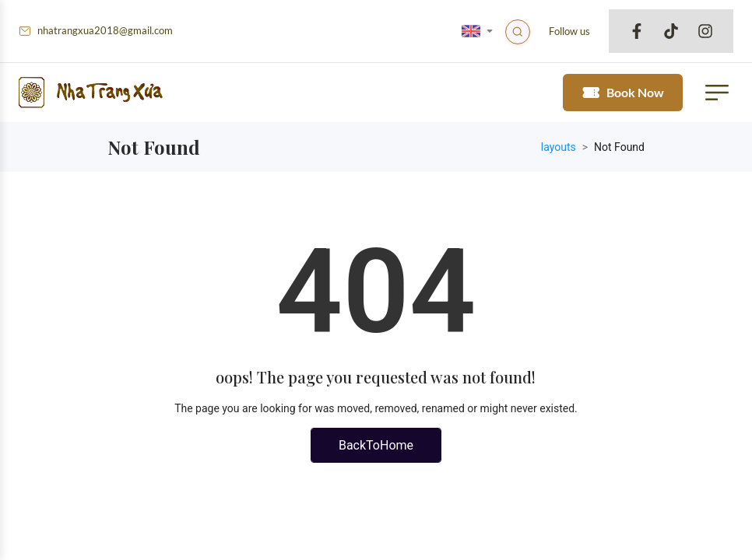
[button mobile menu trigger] (712, 96)
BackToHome (376, 451)
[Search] (519, 33)
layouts (559, 153)
